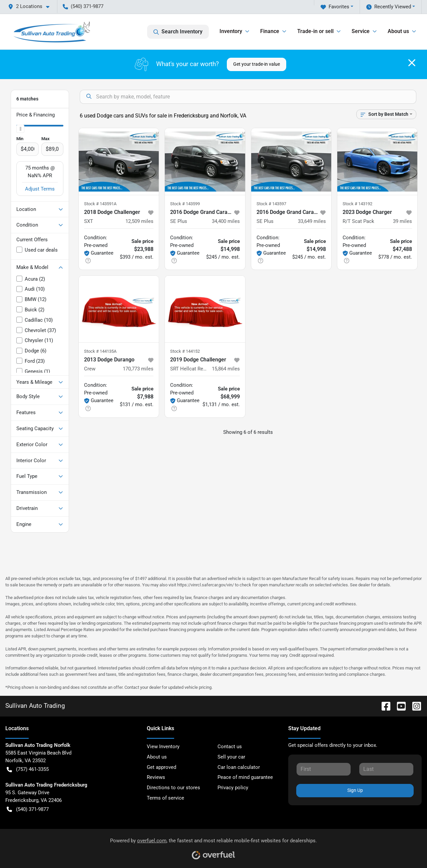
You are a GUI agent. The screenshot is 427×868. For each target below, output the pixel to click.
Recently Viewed (389, 7)
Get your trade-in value (257, 64)
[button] (31, 7)
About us (157, 757)
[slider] (20, 129)
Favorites (335, 7)
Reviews (156, 777)
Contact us (230, 747)
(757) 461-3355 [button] (28, 769)
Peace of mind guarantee (245, 777)
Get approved (161, 767)
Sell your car (231, 757)
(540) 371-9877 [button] (83, 6)
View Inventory (163, 747)
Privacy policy (233, 788)
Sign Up (355, 790)
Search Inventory (178, 32)
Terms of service (165, 798)
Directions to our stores (173, 788)
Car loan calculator (239, 767)
